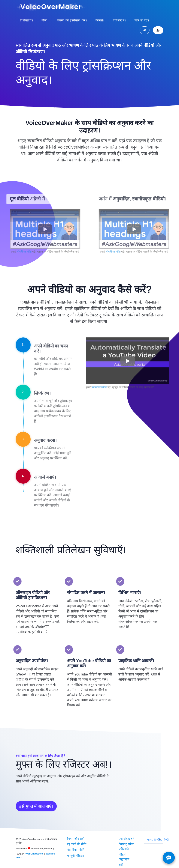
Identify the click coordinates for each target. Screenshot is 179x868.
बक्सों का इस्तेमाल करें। (72, 20)
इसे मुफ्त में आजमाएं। (36, 805)
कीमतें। (100, 20)
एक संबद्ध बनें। (127, 837)
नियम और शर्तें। (76, 837)
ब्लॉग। (122, 860)
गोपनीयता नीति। (76, 846)
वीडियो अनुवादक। (124, 853)
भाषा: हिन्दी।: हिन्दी (155, 839)
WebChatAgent (34, 853)
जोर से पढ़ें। (142, 20)
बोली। (45, 20)
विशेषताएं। (26, 20)
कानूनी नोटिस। (75, 851)
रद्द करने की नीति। (77, 842)
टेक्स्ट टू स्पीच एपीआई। (126, 844)
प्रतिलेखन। (119, 20)
